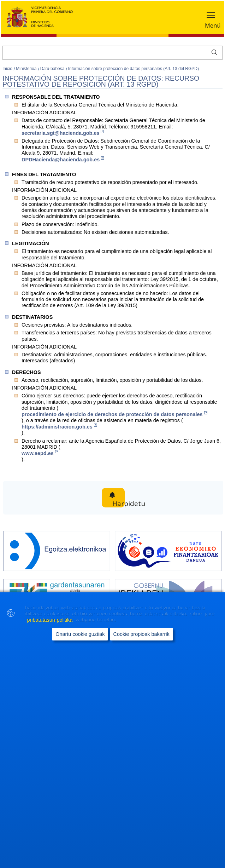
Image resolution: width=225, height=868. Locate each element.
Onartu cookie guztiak (80, 650)
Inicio (8, 69)
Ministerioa (27, 69)
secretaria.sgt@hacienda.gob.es (63, 133)
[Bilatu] (112, 53)
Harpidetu (121, 498)
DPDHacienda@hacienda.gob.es (63, 159)
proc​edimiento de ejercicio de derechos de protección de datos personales (114, 414)
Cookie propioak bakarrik (141, 650)
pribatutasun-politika (50, 635)
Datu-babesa (53, 69)
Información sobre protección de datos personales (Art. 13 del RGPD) (134, 69)
